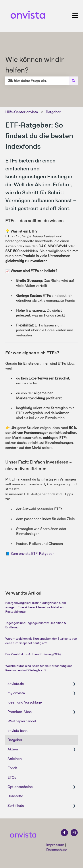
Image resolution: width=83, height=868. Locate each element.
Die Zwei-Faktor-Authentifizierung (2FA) (33, 654)
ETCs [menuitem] (12, 777)
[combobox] (37, 81)
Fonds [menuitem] (13, 768)
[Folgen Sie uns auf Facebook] (64, 833)
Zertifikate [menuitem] (16, 806)
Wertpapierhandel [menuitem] (22, 721)
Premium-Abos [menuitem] (20, 712)
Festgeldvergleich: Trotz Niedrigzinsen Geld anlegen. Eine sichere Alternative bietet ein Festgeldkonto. (36, 607)
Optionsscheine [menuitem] (20, 787)
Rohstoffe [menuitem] (15, 796)
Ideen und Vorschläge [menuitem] (25, 702)
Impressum (55, 845)
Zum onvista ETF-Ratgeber (32, 554)
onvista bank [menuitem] (17, 731)
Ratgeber (53, 112)
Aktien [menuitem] (13, 749)
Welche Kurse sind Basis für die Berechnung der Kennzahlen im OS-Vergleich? (39, 668)
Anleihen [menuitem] (15, 759)
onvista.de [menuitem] (16, 684)
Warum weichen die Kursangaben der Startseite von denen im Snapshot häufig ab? (41, 641)
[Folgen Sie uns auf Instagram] (74, 833)
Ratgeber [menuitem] (15, 740)
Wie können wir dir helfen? (34, 65)
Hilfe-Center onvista (22, 112)
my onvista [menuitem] (16, 693)
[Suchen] (73, 81)
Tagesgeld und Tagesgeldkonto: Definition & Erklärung (36, 625)
